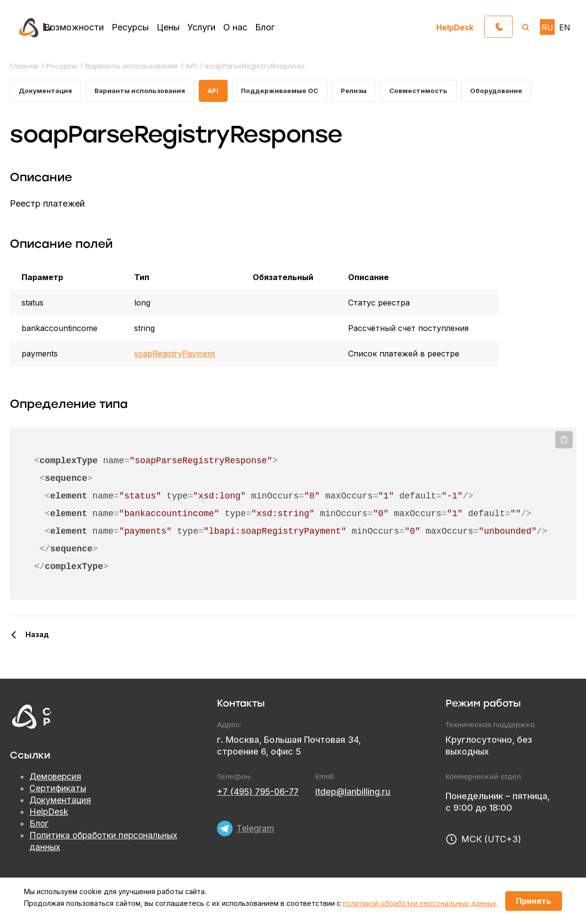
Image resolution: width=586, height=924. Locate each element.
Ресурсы (130, 27)
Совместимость (434, 91)
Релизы (367, 91)
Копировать (564, 441)
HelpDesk (455, 27)
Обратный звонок (512, 24)
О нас (235, 27)
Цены (168, 27)
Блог (265, 27)
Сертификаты (58, 790)
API (221, 91)
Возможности (74, 27)
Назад (37, 636)
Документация (47, 91)
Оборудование (515, 91)
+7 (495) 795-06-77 (259, 793)
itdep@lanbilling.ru (357, 793)
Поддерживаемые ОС (290, 91)
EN (565, 27)
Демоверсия (56, 778)
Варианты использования (145, 91)
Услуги (201, 27)
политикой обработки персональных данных (420, 903)
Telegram (255, 826)
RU (547, 27)
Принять (534, 901)
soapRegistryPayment (175, 355)
